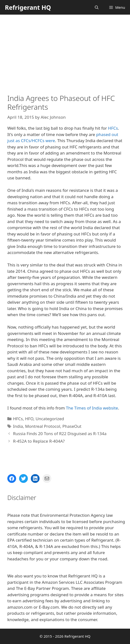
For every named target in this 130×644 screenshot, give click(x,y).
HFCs (113, 128)
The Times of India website (92, 408)
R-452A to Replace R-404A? (39, 441)
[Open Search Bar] (97, 7)
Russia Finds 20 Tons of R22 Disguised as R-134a (60, 434)
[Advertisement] (65, 51)
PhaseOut (72, 426)
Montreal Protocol (43, 426)
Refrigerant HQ (28, 7)
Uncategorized (50, 419)
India (18, 426)
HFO (29, 419)
